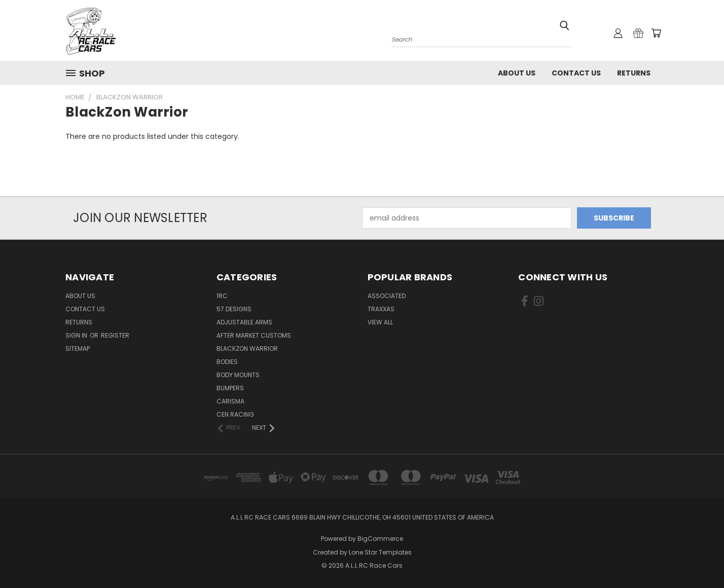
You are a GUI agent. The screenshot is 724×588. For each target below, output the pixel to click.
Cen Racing (235, 414)
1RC (222, 296)
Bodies (227, 362)
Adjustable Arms (244, 322)
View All (380, 322)
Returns (634, 73)
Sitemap (78, 348)
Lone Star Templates (380, 552)
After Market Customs (254, 335)
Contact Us (576, 73)
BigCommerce (380, 539)
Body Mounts (238, 375)
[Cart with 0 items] (656, 33)
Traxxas (381, 309)
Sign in (77, 335)
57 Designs (234, 309)
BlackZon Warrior (247, 348)
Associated (387, 296)
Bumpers (230, 388)
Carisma (230, 401)
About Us (517, 73)
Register (115, 335)
